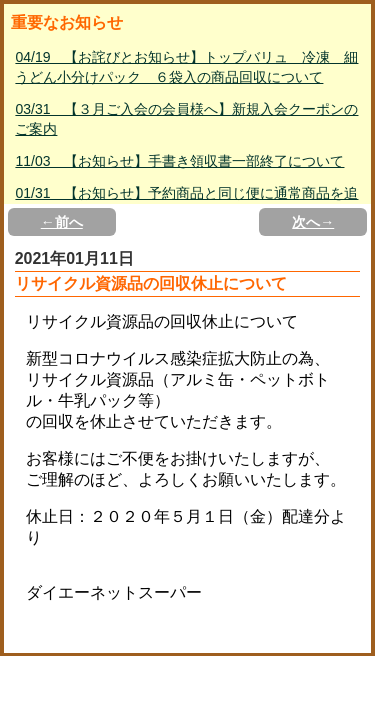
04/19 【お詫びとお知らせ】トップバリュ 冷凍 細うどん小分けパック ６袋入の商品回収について (186, 67)
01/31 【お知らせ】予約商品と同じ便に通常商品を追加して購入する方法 (186, 203)
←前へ (62, 222)
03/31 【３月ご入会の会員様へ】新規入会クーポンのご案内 (186, 119)
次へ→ (313, 222)
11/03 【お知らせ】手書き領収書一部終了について (179, 161)
